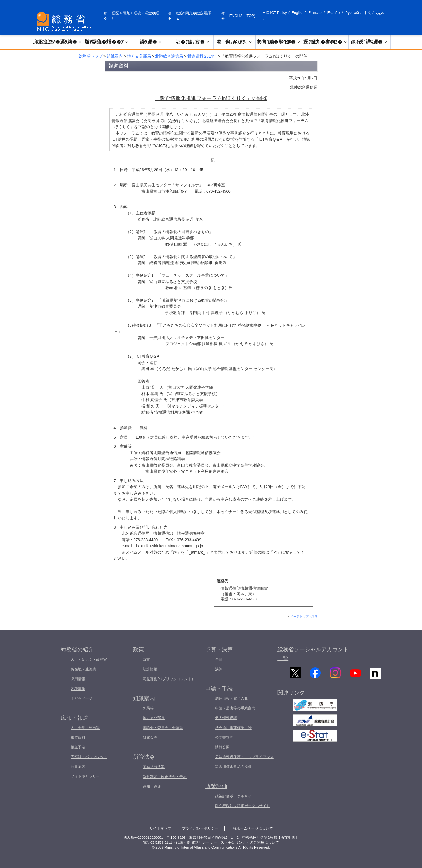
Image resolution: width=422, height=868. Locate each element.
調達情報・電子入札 (232, 698)
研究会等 (150, 737)
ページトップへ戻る (304, 616)
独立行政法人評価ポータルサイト (242, 806)
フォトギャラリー (85, 776)
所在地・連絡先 (83, 669)
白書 (146, 660)
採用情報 (78, 679)
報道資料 (78, 737)
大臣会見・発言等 (85, 728)
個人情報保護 (226, 718)
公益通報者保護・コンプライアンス (244, 757)
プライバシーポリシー (200, 828)
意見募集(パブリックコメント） (169, 679)
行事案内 (78, 767)
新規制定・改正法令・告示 (165, 777)
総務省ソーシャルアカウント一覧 (313, 654)
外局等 (148, 708)
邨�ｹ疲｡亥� (193, 42)
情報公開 (222, 747)
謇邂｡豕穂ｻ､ (234, 42)
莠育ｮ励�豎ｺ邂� (279, 42)
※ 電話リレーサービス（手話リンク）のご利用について (233, 842)
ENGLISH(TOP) (242, 16)
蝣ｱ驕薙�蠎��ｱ (106, 42)
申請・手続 (219, 689)
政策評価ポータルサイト (235, 796)
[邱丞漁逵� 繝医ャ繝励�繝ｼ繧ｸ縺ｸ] (65, 22)
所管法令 (144, 757)
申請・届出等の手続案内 (235, 708)
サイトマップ (160, 828)
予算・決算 (219, 649)
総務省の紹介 (77, 649)
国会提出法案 (154, 767)
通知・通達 (152, 786)
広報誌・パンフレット (89, 757)
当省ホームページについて (251, 828)
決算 (219, 669)
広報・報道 (75, 718)
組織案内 (115, 56)
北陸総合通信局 (169, 56)
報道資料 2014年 (202, 56)
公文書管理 (224, 737)
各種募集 (78, 689)
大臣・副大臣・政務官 (89, 660)
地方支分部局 (139, 56)
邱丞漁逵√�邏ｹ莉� (58, 42)
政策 (138, 649)
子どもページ (82, 698)
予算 (219, 660)
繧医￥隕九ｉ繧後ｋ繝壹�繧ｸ (135, 16)
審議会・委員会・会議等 (163, 728)
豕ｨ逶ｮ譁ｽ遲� (369, 42)
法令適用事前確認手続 (233, 728)
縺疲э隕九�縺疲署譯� (194, 16)
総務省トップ (91, 56)
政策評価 (216, 786)
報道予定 (78, 747)
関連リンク (291, 697)
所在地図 (288, 838)
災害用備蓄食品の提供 (233, 767)
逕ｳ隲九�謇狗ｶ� (325, 42)
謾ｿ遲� (151, 42)
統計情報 (150, 669)
